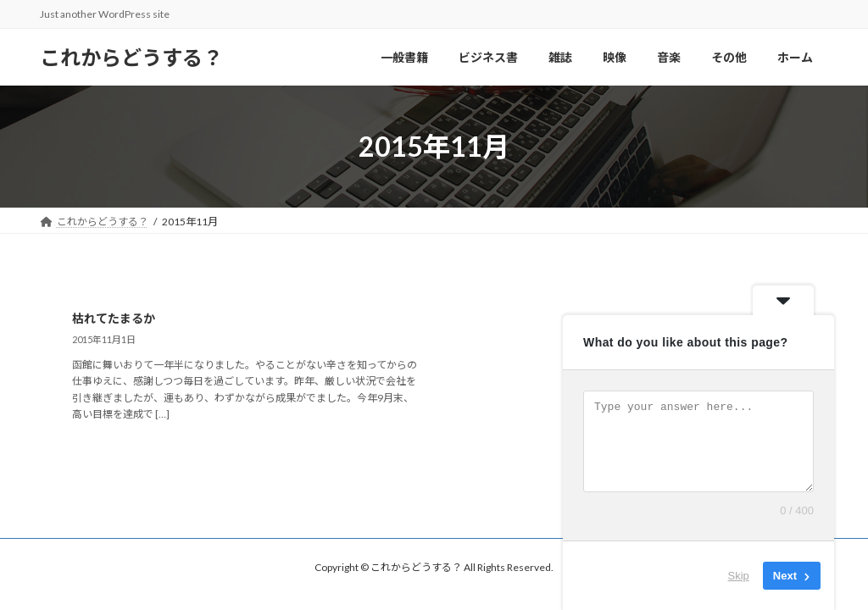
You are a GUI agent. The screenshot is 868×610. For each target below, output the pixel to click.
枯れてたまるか (114, 318)
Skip (739, 576)
